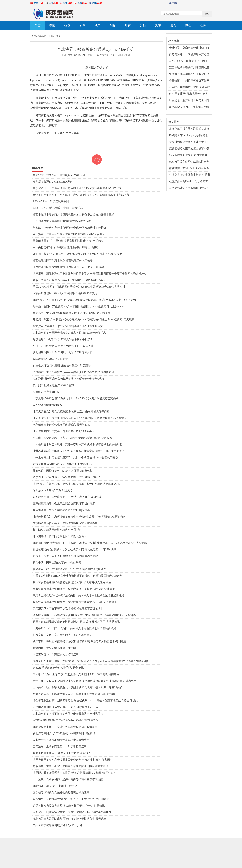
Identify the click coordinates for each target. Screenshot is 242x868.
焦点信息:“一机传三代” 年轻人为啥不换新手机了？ (63, 339)
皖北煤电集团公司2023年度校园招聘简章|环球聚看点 (64, 733)
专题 (82, 26)
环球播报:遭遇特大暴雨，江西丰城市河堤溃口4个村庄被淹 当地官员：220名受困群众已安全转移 (90, 543)
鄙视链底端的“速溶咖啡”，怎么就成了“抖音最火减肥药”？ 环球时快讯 (75, 549)
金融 (203, 26)
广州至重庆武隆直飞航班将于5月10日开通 (58, 825)
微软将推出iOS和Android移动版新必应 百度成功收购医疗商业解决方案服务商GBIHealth (190, 168)
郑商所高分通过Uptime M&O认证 (52, 182)
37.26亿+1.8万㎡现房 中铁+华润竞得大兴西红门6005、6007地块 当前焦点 (76, 674)
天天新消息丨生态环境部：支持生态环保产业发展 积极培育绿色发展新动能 (78, 444)
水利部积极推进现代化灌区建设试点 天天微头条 (61, 425)
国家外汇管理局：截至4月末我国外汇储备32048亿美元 (65, 293)
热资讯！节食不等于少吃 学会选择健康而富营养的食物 (65, 556)
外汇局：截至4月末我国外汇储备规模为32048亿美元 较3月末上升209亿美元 (78, 254)
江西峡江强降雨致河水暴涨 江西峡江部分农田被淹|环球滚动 (68, 267)
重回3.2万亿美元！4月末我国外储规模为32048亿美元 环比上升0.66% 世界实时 (79, 287)
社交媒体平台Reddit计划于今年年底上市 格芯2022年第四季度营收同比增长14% (190, 182)
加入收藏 (173, 3)
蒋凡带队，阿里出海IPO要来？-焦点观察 (57, 563)
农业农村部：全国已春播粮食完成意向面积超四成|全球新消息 (69, 333)
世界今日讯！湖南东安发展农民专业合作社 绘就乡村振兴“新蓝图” (72, 760)
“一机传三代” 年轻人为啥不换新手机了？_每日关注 (63, 346)
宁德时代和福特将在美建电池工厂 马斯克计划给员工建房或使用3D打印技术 (190, 142)
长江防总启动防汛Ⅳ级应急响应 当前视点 (57, 530)
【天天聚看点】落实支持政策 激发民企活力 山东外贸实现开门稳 (71, 412)
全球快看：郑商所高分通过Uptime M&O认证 (59, 175)
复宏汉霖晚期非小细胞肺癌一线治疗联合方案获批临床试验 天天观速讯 (75, 602)
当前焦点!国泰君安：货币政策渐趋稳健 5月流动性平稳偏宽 (68, 326)
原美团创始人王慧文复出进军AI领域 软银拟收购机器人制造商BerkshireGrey (189, 149)
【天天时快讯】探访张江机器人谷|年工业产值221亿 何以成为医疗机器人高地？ (80, 418)
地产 (98, 26)
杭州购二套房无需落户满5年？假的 (54, 385)
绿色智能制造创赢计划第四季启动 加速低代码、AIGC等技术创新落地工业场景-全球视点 (85, 701)
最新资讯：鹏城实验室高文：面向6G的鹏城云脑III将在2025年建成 (72, 812)
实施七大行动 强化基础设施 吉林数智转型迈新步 (62, 366)
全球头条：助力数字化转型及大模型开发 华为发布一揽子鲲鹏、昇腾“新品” (77, 687)
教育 (128, 26)
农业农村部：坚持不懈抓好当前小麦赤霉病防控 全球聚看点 (68, 714)
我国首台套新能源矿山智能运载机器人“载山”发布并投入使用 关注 (72, 582)
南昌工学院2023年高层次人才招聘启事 (56, 655)
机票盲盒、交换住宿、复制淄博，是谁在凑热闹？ (62, 635)
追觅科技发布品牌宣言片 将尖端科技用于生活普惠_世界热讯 (69, 806)
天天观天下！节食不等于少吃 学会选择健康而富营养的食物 (68, 609)
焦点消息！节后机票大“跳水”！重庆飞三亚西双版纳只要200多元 (71, 799)
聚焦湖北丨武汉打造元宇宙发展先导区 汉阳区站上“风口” (67, 477)
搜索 (207, 14)
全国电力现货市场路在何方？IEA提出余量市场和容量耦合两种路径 (73, 438)
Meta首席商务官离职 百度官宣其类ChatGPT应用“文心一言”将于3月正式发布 (189, 155)
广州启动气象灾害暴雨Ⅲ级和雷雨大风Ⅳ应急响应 (62, 221)
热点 (67, 26)
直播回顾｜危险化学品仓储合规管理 (54, 648)
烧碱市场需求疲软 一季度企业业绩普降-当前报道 (62, 753)
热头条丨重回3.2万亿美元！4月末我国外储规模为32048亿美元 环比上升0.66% (79, 306)
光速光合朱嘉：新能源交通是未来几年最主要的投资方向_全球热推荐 (74, 694)
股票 (173, 26)
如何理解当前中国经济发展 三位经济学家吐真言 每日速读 (67, 497)
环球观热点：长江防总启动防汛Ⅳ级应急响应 (60, 536)
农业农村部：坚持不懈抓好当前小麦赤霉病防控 (61, 740)
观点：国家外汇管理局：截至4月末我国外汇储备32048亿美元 (69, 280)
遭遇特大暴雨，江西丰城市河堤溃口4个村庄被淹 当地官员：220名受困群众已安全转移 (84, 615)
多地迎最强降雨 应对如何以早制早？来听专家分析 (63, 352)
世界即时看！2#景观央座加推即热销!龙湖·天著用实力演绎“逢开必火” (74, 773)
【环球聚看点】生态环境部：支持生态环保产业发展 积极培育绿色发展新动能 (79, 517)
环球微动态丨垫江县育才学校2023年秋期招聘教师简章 (65, 727)
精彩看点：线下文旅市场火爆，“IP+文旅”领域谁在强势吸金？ (70, 569)
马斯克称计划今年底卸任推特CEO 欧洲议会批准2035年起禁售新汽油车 (189, 188)
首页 (38, 26)
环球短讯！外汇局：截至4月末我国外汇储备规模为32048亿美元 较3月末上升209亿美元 (84, 300)
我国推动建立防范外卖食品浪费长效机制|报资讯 (61, 510)
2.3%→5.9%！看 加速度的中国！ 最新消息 (58, 208)
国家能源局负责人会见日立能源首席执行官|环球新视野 (65, 523)
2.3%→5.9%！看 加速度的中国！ (52, 201)
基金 (188, 26)
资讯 (52, 26)
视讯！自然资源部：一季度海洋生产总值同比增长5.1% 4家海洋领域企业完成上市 (81, 195)
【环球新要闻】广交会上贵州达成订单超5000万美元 (64, 431)
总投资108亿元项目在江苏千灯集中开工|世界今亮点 (63, 464)
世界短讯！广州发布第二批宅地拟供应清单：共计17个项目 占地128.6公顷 (77, 484)
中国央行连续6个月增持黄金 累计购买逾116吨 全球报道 (66, 247)
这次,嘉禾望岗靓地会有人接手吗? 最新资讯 (58, 668)
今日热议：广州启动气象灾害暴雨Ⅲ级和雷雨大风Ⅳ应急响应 (69, 234)
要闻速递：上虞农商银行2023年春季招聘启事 (60, 746)
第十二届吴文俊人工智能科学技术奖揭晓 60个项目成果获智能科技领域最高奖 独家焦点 (85, 681)
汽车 (158, 26)
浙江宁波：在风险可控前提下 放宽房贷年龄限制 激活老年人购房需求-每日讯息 (80, 641)
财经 (143, 26)
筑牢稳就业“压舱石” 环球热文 (50, 359)
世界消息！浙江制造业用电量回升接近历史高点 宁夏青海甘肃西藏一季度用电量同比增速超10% (89, 274)
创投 (113, 26)
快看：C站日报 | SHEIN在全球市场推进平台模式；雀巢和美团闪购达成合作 (78, 576)
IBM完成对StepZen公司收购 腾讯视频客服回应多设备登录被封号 (189, 136)
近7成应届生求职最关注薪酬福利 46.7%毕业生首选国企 (66, 720)
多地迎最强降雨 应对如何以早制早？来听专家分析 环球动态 (68, 379)
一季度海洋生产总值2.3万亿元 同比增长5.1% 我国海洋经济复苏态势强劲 (76, 398)
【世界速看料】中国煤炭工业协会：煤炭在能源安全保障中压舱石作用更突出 (79, 451)
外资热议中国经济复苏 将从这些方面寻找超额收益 (63, 471)
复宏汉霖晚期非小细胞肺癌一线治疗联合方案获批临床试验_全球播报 (74, 589)
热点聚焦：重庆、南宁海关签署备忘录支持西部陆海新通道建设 (70, 766)
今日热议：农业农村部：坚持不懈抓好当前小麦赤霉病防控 (68, 779)
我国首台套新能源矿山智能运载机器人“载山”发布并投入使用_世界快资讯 (76, 622)
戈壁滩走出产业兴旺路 (46, 392)
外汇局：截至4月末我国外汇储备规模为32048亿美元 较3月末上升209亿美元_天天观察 (84, 320)
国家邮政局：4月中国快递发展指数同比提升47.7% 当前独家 (68, 241)
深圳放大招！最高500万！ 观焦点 (53, 490)
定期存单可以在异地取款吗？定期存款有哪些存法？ (189, 129)
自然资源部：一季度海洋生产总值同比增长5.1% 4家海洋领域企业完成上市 (77, 188)
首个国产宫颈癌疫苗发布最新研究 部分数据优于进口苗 (65, 707)
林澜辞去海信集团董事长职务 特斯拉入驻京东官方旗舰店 (190, 175)
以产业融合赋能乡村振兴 (48, 405)
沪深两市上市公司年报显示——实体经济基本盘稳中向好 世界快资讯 (73, 372)
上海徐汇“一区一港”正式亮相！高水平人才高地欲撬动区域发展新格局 (74, 628)
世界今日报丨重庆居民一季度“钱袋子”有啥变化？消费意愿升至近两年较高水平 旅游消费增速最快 (91, 661)
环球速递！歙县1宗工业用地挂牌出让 (55, 786)
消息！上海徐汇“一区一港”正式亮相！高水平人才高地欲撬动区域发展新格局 (78, 595)
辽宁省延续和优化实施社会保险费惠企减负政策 (61, 792)
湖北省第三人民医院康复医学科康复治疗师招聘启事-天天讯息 (70, 819)
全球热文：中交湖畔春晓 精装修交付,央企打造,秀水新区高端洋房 (71, 313)
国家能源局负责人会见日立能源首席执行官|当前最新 (64, 503)
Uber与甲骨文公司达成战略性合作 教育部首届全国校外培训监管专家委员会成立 (189, 162)
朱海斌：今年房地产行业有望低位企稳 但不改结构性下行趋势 (69, 228)
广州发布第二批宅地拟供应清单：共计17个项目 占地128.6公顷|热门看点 (75, 457)
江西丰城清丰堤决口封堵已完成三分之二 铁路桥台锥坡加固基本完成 (73, 214)
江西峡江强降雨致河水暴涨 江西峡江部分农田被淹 (63, 260)
